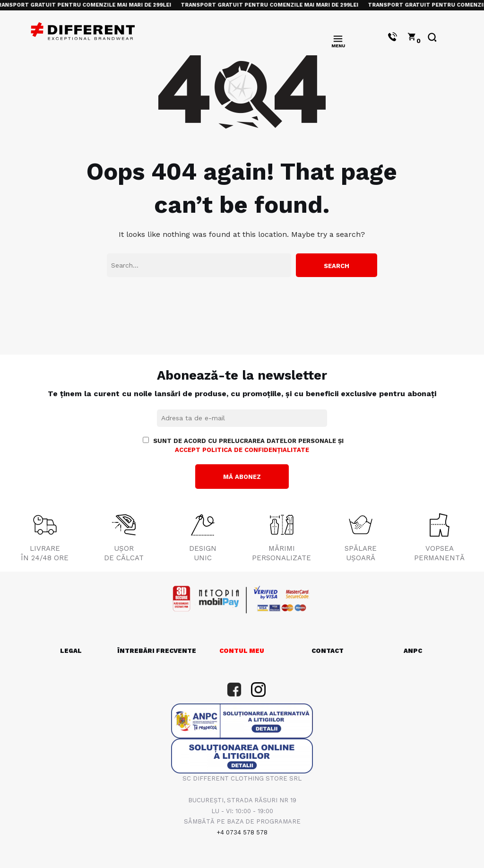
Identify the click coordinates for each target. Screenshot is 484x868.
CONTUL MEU (242, 651)
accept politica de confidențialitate (242, 450)
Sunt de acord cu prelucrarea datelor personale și (243, 445)
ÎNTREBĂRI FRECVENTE (157, 651)
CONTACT (328, 651)
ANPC (413, 651)
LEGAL (71, 651)
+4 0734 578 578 (242, 832)
